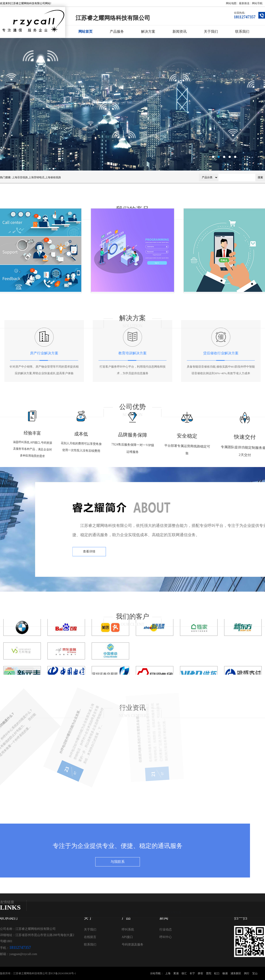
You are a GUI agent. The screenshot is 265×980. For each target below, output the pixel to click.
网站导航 (257, 3)
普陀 (209, 973)
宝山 (255, 973)
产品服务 (117, 31)
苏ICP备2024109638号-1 (62, 973)
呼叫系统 (128, 930)
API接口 (127, 937)
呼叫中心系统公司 (132, 104)
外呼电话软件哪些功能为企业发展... (34, 745)
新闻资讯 (180, 31)
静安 (201, 973)
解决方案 (148, 31)
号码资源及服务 (132, 945)
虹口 (217, 973)
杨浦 (225, 973)
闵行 (247, 973)
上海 (168, 973)
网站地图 (231, 3)
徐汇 (184, 973)
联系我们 (242, 31)
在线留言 (90, 937)
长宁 (192, 973)
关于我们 (211, 31)
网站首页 (85, 31)
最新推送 (244, 3)
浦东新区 (236, 973)
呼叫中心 (166, 937)
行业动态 (166, 930)
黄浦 (176, 973)
